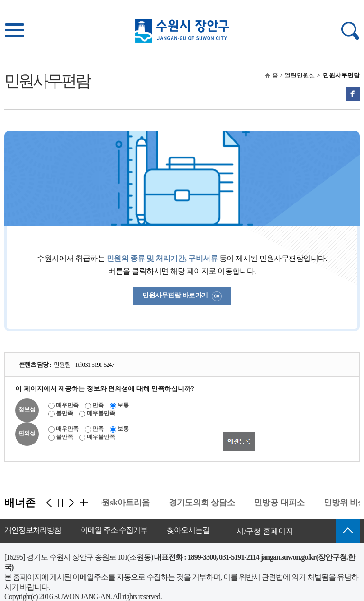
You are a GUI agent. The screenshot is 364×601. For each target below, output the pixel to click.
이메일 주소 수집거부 (114, 530)
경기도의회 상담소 (203, 503)
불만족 (64, 413)
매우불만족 (101, 413)
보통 (123, 405)
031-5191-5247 (98, 365)
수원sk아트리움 (123, 503)
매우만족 (67, 405)
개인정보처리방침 (33, 530)
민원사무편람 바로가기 (182, 296)
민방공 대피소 (281, 503)
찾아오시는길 (188, 530)
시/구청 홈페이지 (265, 531)
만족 (98, 405)
